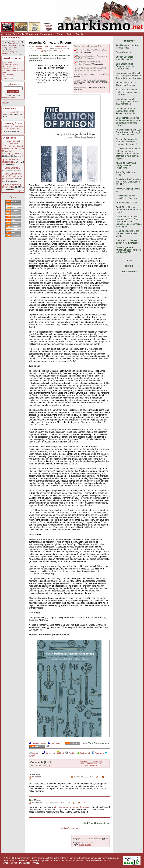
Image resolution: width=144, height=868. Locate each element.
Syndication (8, 79)
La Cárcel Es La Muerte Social (11, 161)
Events (61, 34)
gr (14, 44)
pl (6, 45)
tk (6, 44)
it (21, 42)
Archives (6, 77)
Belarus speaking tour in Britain (12, 186)
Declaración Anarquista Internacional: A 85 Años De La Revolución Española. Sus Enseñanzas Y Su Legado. (129, 222)
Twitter (70, 34)
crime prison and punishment (56, 46)
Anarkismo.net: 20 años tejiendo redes (127, 47)
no (17, 44)
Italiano (81, 845)
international (37, 46)
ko (16, 47)
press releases (129, 272)
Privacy (35, 863)
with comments (56, 743)
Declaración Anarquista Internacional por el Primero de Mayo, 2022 (127, 111)
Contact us (32, 34)
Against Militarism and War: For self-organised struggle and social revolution (129, 132)
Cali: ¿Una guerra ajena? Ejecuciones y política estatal (12, 176)
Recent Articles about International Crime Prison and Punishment (90, 69)
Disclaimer (25, 863)
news (129, 260)
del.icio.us (49, 753)
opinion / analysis (36, 48)
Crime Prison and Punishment (15, 127)
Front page (7, 62)
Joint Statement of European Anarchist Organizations (125, 66)
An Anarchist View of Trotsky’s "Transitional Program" (87, 63)
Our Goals (18, 34)
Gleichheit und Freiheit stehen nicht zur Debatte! (127, 242)
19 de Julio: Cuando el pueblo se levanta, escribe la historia (128, 92)
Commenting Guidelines (13, 70)
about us (5, 103)
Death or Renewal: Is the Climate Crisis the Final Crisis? (127, 233)
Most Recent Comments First (91, 761)
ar (3, 45)
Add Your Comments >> (96, 743)
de (9, 45)
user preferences (11, 38)
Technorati (83, 753)
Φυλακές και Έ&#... (81, 74)
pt (3, 44)
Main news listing (10, 64)
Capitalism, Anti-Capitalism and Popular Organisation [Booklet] (128, 182)
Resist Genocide (124, 52)
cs (22, 45)
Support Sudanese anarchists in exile (124, 58)
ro (10, 47)
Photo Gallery (8, 74)
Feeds (13, 197)
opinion (129, 266)
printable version (38, 743)
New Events (9, 109)
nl (21, 44)
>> (10, 49)
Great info (34, 774)
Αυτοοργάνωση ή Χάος (127, 203)
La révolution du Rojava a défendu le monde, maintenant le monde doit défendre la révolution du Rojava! (128, 154)
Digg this (35, 753)
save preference (91, 765)
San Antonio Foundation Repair (56, 777)
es (19, 42)
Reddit (70, 753)
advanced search (9, 98)
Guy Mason (35, 800)
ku (15, 45)
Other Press (10, 138)
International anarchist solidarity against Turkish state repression (127, 102)
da (6, 47)
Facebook (81, 34)
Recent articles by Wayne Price (88, 46)
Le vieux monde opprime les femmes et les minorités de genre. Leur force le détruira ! (129, 122)
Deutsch (88, 845)
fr (16, 42)
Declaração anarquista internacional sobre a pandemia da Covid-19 (126, 142)
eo (13, 47)
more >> (21, 191)
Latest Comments (10, 68)
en (13, 42)
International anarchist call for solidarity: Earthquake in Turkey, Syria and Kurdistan (129, 76)
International (13, 112)
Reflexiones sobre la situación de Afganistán (127, 197)
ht (12, 45)
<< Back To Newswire (70, 828)
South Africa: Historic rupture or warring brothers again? (128, 210)
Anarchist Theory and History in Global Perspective (126, 165)
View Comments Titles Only (91, 763)
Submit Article (47, 34)
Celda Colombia (12, 168)
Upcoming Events (13, 123)
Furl (60, 753)
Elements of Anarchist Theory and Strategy (126, 84)
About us (6, 34)
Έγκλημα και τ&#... (81, 87)
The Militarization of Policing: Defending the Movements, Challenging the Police (13, 150)
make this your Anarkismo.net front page (12, 53)
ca (3, 47)
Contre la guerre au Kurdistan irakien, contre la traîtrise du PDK (128, 250)
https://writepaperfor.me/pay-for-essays (72, 807)
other (10, 44)
